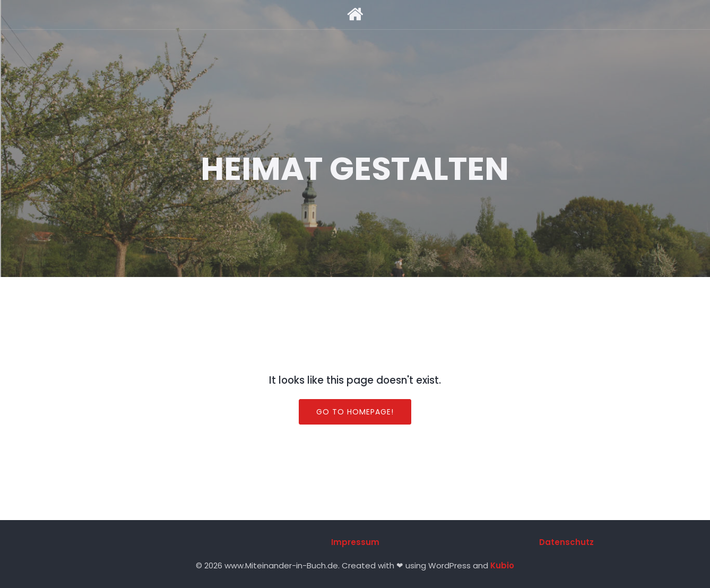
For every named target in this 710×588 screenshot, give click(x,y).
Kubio (502, 565)
